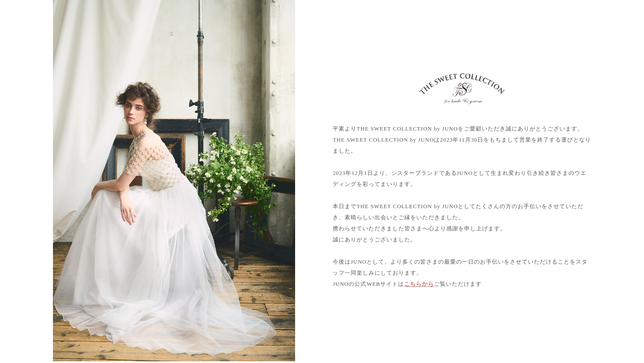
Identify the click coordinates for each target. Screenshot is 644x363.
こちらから (419, 284)
